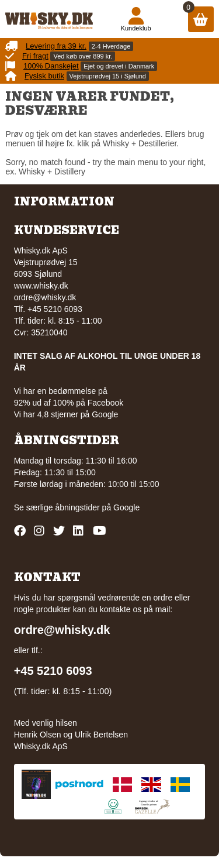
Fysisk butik (44, 76)
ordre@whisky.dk (45, 297)
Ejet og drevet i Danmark (119, 66)
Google (126, 507)
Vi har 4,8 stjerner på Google (66, 414)
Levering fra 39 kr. (56, 46)
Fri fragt (35, 56)
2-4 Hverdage (111, 46)
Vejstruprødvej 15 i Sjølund (108, 76)
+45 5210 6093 (53, 671)
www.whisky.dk (41, 286)
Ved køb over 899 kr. (83, 56)
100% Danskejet (51, 66)
